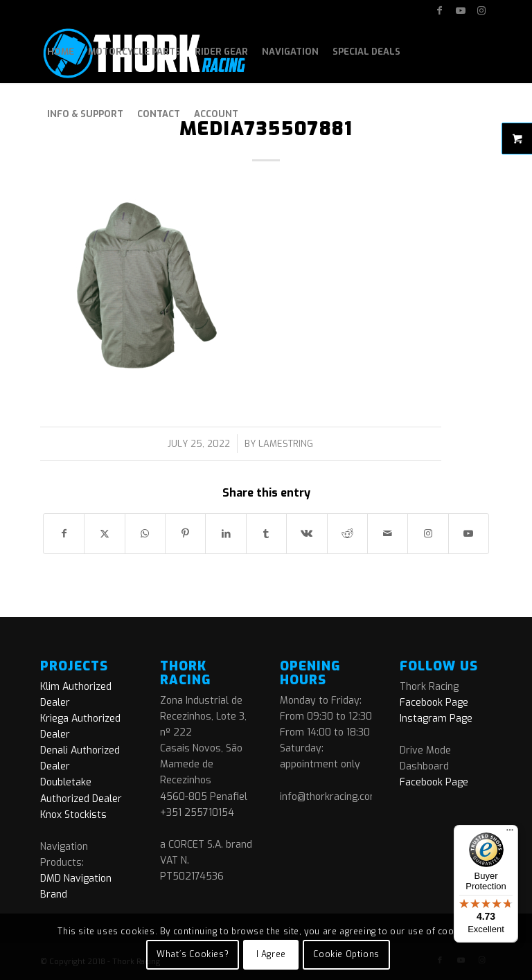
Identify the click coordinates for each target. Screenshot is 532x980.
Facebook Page (434, 703)
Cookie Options (346, 954)
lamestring (286, 444)
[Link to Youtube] (460, 10)
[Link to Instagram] (481, 10)
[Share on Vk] (307, 534)
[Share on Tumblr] (266, 534)
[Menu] (510, 833)
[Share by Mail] (388, 534)
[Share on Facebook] (64, 534)
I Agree (271, 954)
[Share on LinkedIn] (225, 534)
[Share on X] (104, 534)
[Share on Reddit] (347, 534)
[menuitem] (61, 52)
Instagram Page (436, 719)
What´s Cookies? (193, 954)
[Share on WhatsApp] (145, 534)
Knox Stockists (73, 815)
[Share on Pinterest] (185, 534)
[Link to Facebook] (440, 10)
